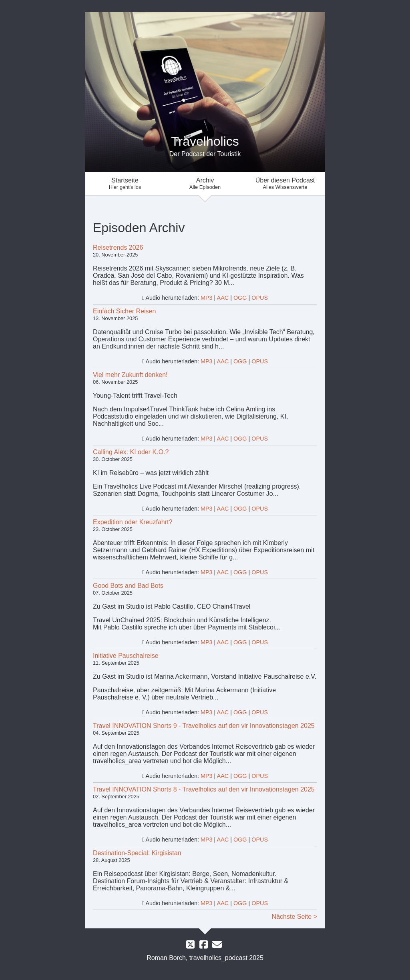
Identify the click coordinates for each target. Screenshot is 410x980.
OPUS (260, 298)
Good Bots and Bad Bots (128, 586)
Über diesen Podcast (285, 183)
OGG (240, 298)
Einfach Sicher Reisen (124, 311)
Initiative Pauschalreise (126, 656)
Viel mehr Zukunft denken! (130, 375)
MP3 (207, 298)
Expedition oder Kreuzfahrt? (133, 522)
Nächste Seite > (294, 917)
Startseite (125, 183)
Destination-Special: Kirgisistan (137, 853)
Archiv (205, 183)
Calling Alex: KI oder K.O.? (131, 452)
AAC (223, 298)
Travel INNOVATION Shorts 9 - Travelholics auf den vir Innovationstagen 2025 (204, 726)
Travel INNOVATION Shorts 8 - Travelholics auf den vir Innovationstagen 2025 (204, 789)
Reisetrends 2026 (118, 248)
